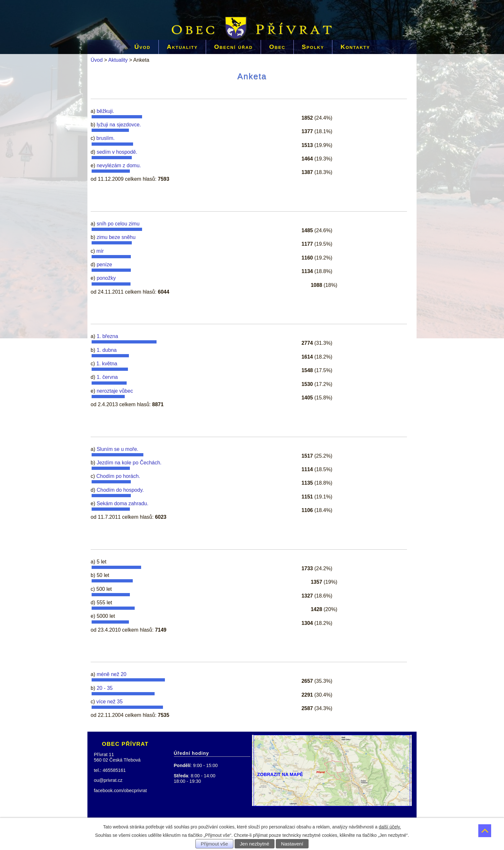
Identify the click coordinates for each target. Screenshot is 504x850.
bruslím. (106, 138)
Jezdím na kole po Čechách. (129, 463)
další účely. (390, 827)
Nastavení (292, 844)
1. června (107, 377)
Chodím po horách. (118, 476)
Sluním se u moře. (118, 449)
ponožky (106, 278)
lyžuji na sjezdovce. (119, 125)
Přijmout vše (215, 844)
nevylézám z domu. (119, 165)
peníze (104, 265)
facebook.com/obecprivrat (120, 791)
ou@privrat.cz (108, 780)
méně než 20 (112, 674)
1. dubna (107, 350)
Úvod (142, 47)
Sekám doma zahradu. (123, 503)
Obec (277, 47)
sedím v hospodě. (117, 152)
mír (100, 251)
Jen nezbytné (255, 844)
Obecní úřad (233, 47)
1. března (108, 336)
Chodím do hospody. (120, 490)
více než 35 (110, 702)
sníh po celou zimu (118, 224)
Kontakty (355, 47)
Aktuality (182, 47)
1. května (107, 364)
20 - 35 (105, 688)
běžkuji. (105, 111)
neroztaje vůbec (115, 391)
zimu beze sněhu (116, 237)
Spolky (313, 47)
